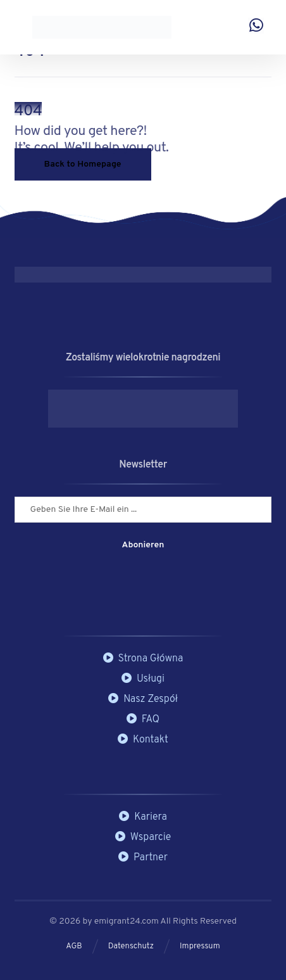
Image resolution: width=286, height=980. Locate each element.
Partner (143, 858)
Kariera (143, 817)
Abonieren (143, 545)
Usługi (143, 679)
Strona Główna (143, 659)
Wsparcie (143, 837)
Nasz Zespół (143, 699)
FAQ (143, 720)
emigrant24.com (127, 921)
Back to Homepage (83, 164)
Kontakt (143, 740)
